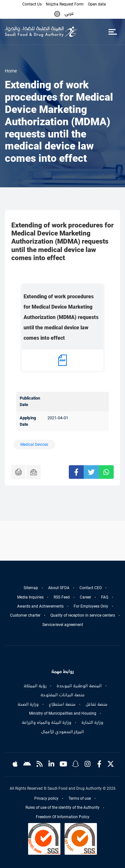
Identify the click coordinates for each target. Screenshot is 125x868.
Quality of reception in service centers (83, 615)
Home (11, 71)
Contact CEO (91, 588)
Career (85, 597)
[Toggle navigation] (113, 32)
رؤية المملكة (35, 686)
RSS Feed (62, 597)
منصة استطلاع (62, 704)
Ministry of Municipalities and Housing (63, 713)
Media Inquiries (30, 597)
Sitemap (31, 588)
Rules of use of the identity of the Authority (62, 808)
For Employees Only (91, 606)
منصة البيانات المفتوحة (62, 695)
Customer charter (25, 615)
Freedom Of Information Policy (63, 817)
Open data (97, 4)
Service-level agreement (63, 625)
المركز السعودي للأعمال (62, 732)
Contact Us (32, 4)
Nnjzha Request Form (65, 4)
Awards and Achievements (40, 606)
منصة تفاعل (97, 704)
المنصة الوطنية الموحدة (79, 686)
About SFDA (59, 588)
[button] (57, 13)
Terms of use (80, 798)
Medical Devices (34, 445)
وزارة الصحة (28, 704)
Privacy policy (46, 798)
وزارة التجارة (92, 722)
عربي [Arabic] (69, 13)
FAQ (105, 597)
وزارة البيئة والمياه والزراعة (47, 722)
